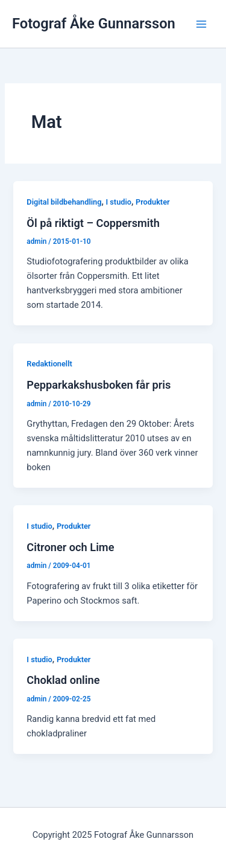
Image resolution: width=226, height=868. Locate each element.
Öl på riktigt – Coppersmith (93, 223)
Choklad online (63, 680)
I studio (118, 202)
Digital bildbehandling (64, 202)
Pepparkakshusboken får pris (99, 385)
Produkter (153, 202)
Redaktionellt (49, 364)
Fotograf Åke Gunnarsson (94, 24)
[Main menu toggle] (201, 24)
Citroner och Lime (70, 547)
